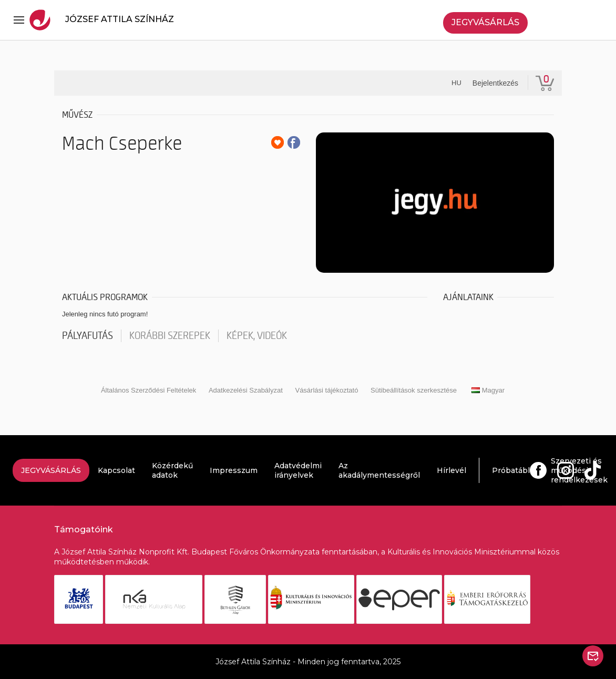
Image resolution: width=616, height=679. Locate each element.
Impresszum (234, 470)
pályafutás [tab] (88, 336)
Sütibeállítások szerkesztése (414, 390)
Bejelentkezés (495, 83)
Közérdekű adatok (172, 470)
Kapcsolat (116, 470)
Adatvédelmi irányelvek (298, 470)
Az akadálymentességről (379, 470)
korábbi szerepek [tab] (170, 336)
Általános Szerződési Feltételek (148, 390)
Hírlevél (451, 470)
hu (456, 83)
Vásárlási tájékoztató (326, 390)
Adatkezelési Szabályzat (246, 390)
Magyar (488, 390)
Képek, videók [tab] (257, 336)
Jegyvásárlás (485, 22)
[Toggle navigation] (19, 20)
